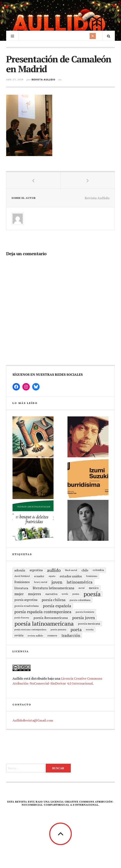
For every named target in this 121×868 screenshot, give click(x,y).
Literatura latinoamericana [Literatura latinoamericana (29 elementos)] (53, 588)
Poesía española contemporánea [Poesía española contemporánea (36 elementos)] (43, 612)
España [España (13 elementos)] (52, 576)
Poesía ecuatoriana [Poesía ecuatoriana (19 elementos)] (26, 606)
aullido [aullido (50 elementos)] (54, 570)
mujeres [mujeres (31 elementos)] (34, 594)
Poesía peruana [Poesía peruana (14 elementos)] (58, 629)
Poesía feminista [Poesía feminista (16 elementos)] (85, 612)
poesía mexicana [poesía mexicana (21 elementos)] (89, 623)
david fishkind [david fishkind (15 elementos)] (22, 576)
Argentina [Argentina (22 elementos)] (36, 570)
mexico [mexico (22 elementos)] (94, 588)
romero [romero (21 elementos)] (52, 635)
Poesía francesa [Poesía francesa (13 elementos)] (22, 618)
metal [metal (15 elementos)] (82, 588)
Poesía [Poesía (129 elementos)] (92, 594)
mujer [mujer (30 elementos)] (19, 594)
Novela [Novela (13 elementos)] (65, 594)
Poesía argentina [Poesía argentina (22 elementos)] (26, 600)
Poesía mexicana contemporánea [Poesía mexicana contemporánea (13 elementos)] (30, 630)
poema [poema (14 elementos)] (76, 594)
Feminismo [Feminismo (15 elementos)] (92, 576)
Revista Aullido (43, 80)
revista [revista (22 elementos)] (19, 635)
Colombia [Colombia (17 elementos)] (98, 570)
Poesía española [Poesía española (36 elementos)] (57, 606)
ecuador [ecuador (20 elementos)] (39, 576)
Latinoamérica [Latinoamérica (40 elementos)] (80, 582)
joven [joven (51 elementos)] (57, 582)
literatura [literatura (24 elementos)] (21, 588)
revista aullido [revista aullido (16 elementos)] (35, 635)
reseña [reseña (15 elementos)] (90, 629)
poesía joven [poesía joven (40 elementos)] (84, 618)
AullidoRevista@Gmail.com (33, 720)
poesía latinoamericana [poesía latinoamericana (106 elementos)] (44, 624)
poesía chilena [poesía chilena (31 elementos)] (54, 600)
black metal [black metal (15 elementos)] (71, 570)
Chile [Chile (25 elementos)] (85, 570)
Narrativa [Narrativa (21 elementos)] (51, 594)
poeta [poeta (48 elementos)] (76, 630)
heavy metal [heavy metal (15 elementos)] (41, 582)
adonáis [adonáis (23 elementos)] (20, 570)
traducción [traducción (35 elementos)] (71, 635)
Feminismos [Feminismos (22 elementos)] (22, 582)
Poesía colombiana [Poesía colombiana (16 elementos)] (80, 600)
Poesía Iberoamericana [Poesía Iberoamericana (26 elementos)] (51, 618)
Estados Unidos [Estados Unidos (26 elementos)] (71, 576)
